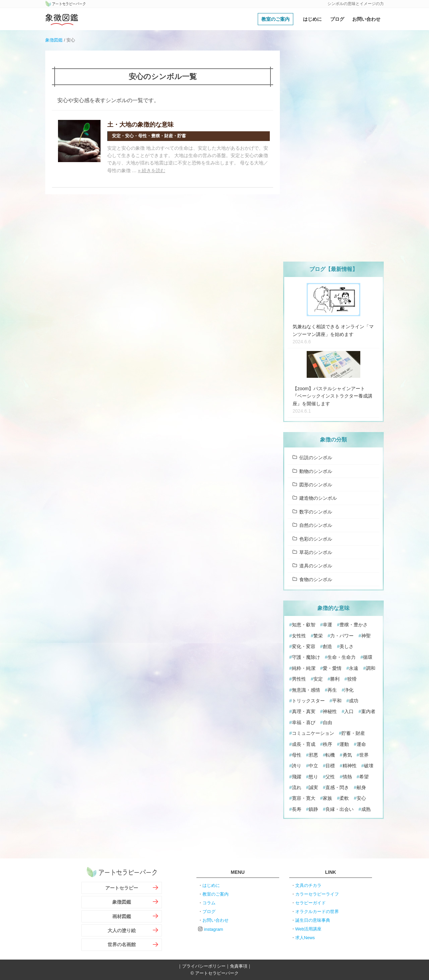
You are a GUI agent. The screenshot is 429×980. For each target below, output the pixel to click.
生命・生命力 (342, 657)
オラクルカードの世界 (317, 912)
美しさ (347, 646)
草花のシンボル (316, 552)
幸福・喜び (304, 722)
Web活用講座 (309, 929)
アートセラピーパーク (65, 4)
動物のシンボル (316, 471)
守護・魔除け (306, 657)
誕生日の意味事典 (313, 920)
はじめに (312, 19)
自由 (327, 722)
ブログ (337, 19)
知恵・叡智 (304, 625)
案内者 (368, 711)
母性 (297, 755)
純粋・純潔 (304, 668)
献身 (361, 787)
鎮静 (313, 809)
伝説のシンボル (316, 458)
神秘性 (330, 711)
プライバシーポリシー (204, 966)
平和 (337, 701)
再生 (332, 690)
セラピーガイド (311, 903)
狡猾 (352, 679)
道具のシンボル (316, 566)
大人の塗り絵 (122, 930)
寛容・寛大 (304, 798)
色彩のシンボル (316, 539)
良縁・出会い (340, 809)
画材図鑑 (122, 916)
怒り (313, 777)
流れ (297, 787)
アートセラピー (122, 888)
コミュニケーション (313, 733)
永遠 (354, 668)
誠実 (313, 787)
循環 (368, 657)
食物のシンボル (316, 579)
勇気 (347, 755)
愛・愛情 (332, 668)
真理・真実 (304, 711)
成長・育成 (304, 744)
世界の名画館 (122, 944)
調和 (371, 668)
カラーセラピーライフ (317, 894)
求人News (305, 938)
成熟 (366, 809)
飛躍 (297, 777)
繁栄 (318, 636)
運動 (344, 744)
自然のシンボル (316, 525)
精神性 (350, 766)
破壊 (369, 766)
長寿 (297, 809)
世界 (364, 755)
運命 (361, 744)
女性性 (299, 636)
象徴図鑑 (62, 19)
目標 (330, 766)
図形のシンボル (316, 485)
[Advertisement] (333, 151)
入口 (349, 711)
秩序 (327, 744)
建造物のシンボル (318, 498)
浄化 (349, 690)
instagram (214, 929)
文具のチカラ (308, 885)
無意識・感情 (306, 690)
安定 (318, 679)
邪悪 (313, 755)
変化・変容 (304, 646)
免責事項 (239, 966)
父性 (330, 777)
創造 (327, 646)
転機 (330, 755)
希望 (364, 777)
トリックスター (308, 701)
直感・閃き (337, 787)
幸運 (327, 625)
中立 (313, 766)
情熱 (347, 777)
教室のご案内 (275, 19)
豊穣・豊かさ (354, 625)
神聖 (366, 636)
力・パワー (342, 636)
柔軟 (344, 798)
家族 (327, 798)
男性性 (299, 679)
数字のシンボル (316, 512)
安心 (361, 798)
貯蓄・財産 (353, 733)
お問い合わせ (366, 19)
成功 (354, 701)
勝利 (335, 679)
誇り (297, 766)
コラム (209, 903)
